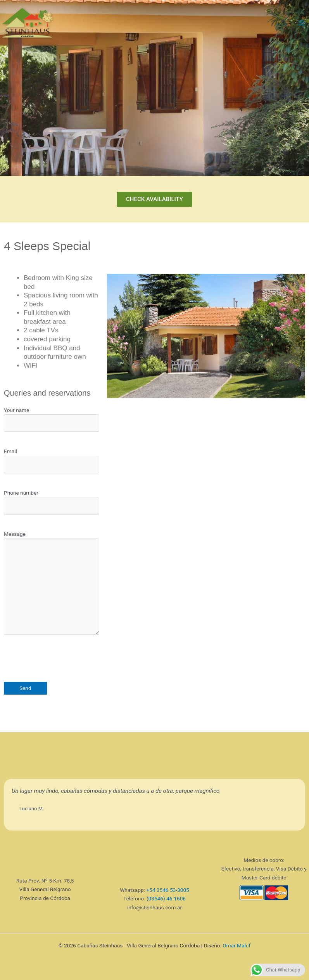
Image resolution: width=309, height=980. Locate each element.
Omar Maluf (236, 945)
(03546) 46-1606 (166, 898)
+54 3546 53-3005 (168, 890)
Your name (52, 420)
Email (52, 461)
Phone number (52, 502)
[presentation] (63, 659)
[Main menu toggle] (301, 23)
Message (52, 584)
